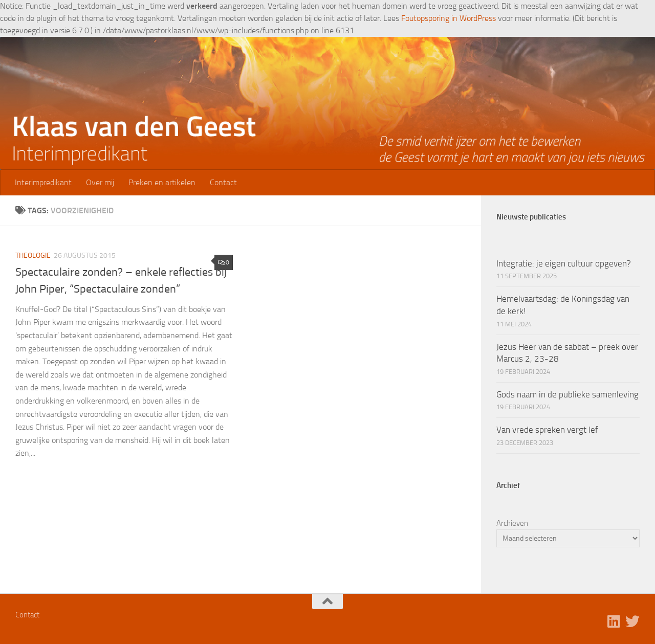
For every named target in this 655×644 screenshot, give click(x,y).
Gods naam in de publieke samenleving (567, 394)
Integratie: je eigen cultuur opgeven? (564, 263)
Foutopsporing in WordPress (449, 18)
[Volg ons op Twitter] (632, 621)
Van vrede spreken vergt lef (547, 430)
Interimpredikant (43, 182)
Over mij (100, 182)
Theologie (33, 256)
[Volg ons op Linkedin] (614, 621)
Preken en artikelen (162, 182)
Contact (223, 182)
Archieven (512, 523)
